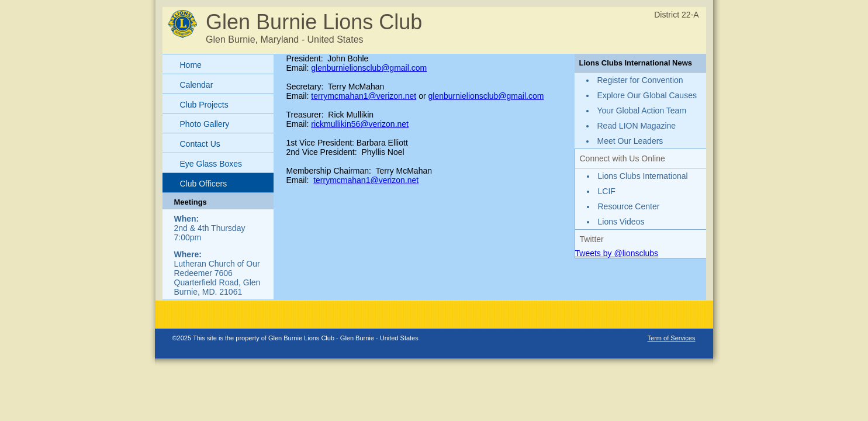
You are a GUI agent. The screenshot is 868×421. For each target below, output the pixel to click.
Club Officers (204, 184)
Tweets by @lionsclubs (617, 253)
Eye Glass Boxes (211, 164)
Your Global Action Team (642, 111)
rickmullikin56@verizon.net (360, 124)
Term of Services (672, 338)
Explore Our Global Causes (647, 95)
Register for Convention (640, 80)
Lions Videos (621, 222)
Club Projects (204, 105)
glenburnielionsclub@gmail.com (369, 68)
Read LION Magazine (637, 126)
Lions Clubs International (643, 176)
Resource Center (629, 206)
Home (191, 65)
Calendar (197, 85)
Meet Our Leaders (630, 141)
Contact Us (200, 144)
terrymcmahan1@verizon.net (364, 96)
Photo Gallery (205, 124)
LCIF (607, 191)
